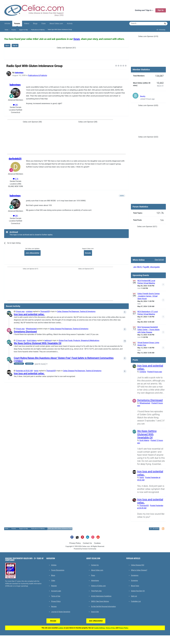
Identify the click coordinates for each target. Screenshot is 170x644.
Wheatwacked (31, 329)
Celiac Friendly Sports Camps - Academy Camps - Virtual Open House (149, 296)
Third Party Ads (96, 591)
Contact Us (87, 543)
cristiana (29, 312)
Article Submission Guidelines (101, 596)
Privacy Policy (75, 543)
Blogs (35, 24)
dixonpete (155, 267)
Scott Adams (32, 341)
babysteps (19, 73)
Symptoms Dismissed (25, 332)
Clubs (43, 24)
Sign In (7, 45)
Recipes (54, 606)
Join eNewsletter (32, 253)
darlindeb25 (15, 159)
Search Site (95, 612)
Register (54, 586)
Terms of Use (56, 596)
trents (36, 371)
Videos (27, 24)
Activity (70, 24)
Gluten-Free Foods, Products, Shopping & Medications (79, 341)
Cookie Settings (99, 628)
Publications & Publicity (38, 75)
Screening (134, 581)
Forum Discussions (58, 570)
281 (16, 105)
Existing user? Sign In (144, 10)
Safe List (134, 596)
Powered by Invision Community (85, 549)
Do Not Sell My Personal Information (103, 606)
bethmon (48, 341)
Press (93, 575)
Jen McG (137, 267)
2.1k (16, 179)
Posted (155, 372)
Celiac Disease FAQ (138, 565)
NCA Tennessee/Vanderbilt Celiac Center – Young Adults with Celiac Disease (148, 330)
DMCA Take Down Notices (100, 601)
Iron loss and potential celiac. (29, 314)
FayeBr (146, 267)
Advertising (95, 581)
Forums (17, 24)
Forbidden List (136, 601)
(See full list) (159, 260)
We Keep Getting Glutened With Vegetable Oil (38, 343)
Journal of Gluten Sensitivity (61, 612)
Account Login (56, 591)
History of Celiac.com (98, 586)
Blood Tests (135, 586)
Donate (88, 253)
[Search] (140, 24)
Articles (7, 24)
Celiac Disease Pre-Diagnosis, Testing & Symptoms (76, 312)
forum (77, 39)
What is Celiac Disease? (139, 570)
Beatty (143, 96)
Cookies (97, 543)
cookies (61, 628)
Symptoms (135, 575)
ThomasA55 (45, 312)
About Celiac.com (56, 24)
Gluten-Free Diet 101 (138, 591)
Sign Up (161, 10)
